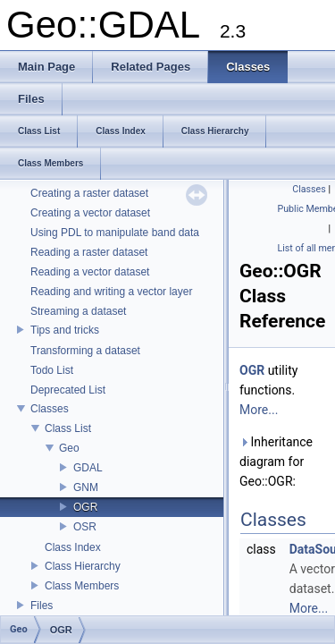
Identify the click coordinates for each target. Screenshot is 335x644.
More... (259, 410)
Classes (50, 409)
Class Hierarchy (83, 566)
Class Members (82, 586)
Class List (68, 428)
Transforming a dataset (85, 351)
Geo (69, 448)
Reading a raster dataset (89, 252)
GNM (86, 487)
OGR (85, 507)
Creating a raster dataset (89, 193)
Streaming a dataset (78, 311)
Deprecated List (68, 390)
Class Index (73, 547)
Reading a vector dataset (90, 272)
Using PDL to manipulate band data (115, 233)
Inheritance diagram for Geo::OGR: (276, 462)
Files (42, 606)
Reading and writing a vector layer (111, 292)
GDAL (88, 468)
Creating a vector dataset (90, 213)
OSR (85, 527)
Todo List (52, 370)
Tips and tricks (65, 330)
